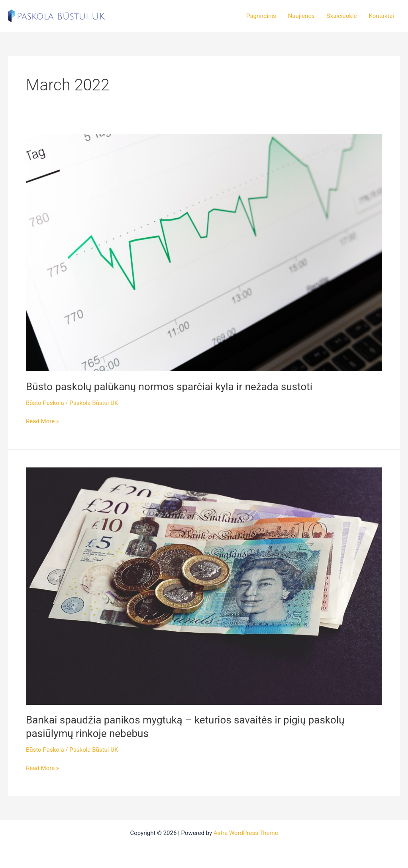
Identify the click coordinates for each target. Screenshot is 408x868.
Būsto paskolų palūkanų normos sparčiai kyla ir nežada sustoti (169, 387)
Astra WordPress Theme (246, 833)
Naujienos (301, 16)
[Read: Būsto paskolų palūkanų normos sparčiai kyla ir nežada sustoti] (204, 252)
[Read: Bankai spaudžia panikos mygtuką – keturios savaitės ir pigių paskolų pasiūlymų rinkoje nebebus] (204, 586)
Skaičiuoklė (342, 16)
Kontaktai (382, 16)
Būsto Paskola (45, 403)
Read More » (42, 421)
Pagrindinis (261, 16)
